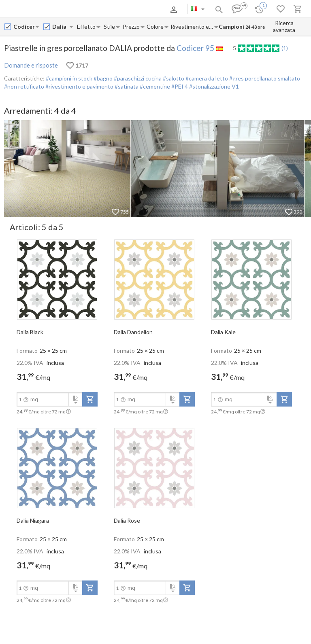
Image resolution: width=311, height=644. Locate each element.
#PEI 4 (180, 86)
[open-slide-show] (57, 279)
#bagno (102, 78)
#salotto (173, 78)
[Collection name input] (61, 26)
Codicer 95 (195, 48)
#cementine (154, 86)
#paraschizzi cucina (137, 78)
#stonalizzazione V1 (214, 86)
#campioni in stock (69, 78)
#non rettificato (24, 86)
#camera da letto (206, 78)
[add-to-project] (90, 399)
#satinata (126, 86)
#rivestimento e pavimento (79, 86)
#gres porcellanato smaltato (264, 78)
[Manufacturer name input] (24, 26)
